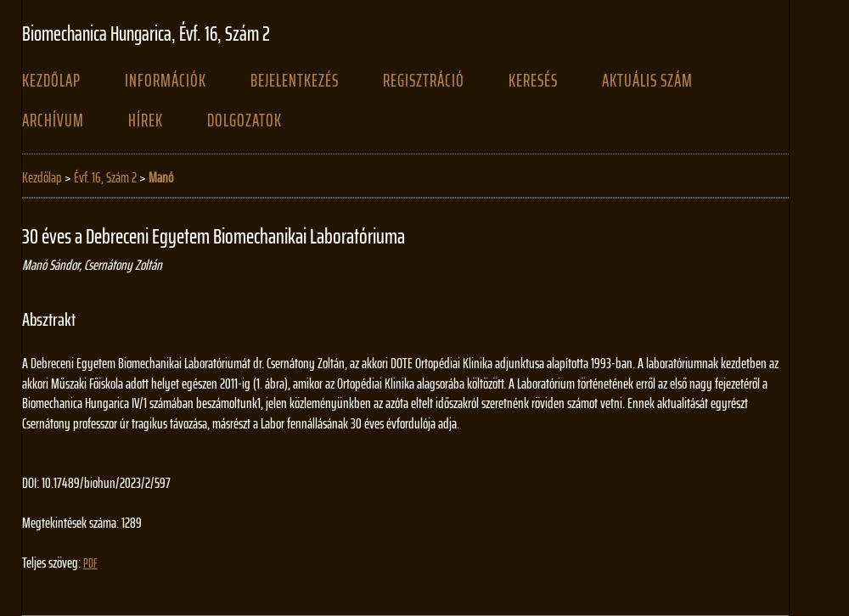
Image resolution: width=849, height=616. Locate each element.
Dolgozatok (245, 120)
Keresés (533, 81)
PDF (90, 563)
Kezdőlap (51, 81)
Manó (161, 177)
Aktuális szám (647, 81)
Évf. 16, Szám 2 (105, 177)
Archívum (53, 120)
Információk (166, 81)
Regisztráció (424, 81)
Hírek (146, 120)
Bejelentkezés (295, 81)
